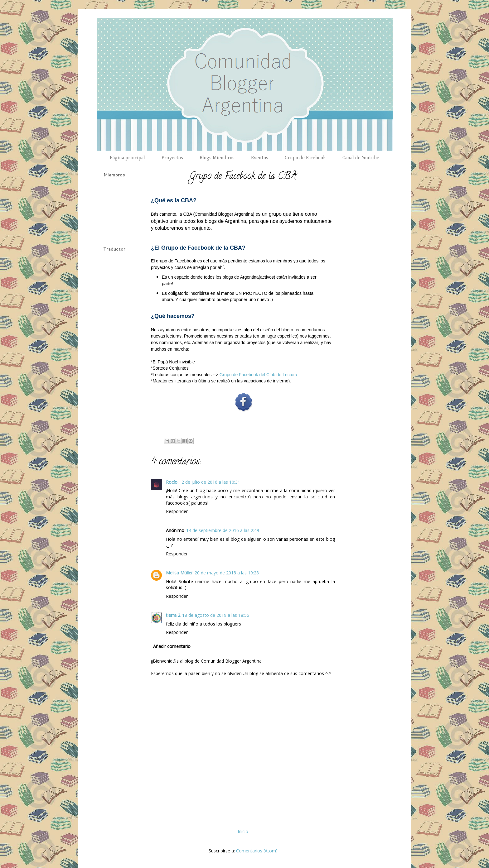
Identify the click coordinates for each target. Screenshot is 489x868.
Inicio (243, 831)
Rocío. (173, 482)
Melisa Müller (179, 573)
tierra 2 (173, 615)
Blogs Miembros (217, 158)
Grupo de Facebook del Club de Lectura (258, 375)
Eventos (260, 158)
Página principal (127, 158)
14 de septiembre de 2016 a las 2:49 (223, 530)
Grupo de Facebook (305, 158)
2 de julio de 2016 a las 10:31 (211, 482)
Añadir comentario (172, 646)
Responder (177, 511)
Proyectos (172, 158)
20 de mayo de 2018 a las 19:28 (227, 573)
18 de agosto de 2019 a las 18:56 (216, 615)
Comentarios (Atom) (257, 851)
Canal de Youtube (361, 158)
